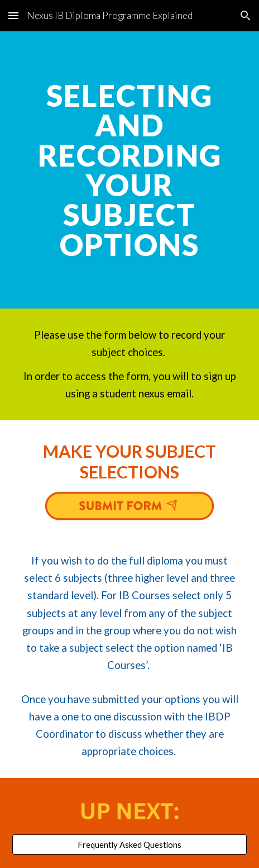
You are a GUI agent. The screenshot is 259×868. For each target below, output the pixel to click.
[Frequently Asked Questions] (129, 845)
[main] (129, 170)
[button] (13, 15)
